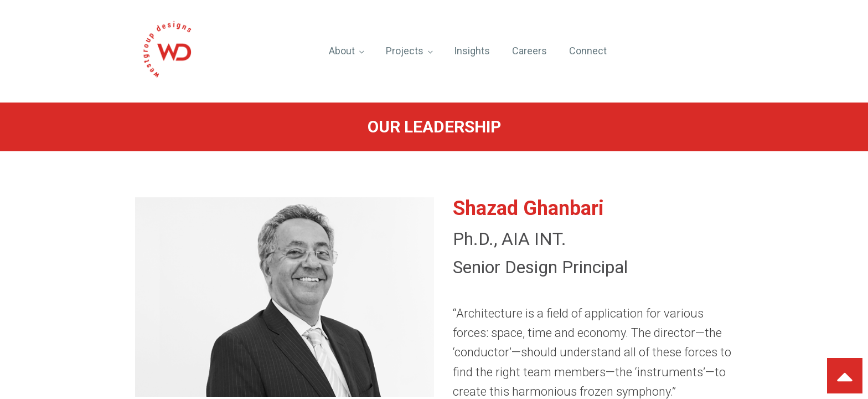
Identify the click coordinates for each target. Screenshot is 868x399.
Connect (588, 51)
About (342, 51)
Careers (529, 51)
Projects (405, 51)
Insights (472, 51)
